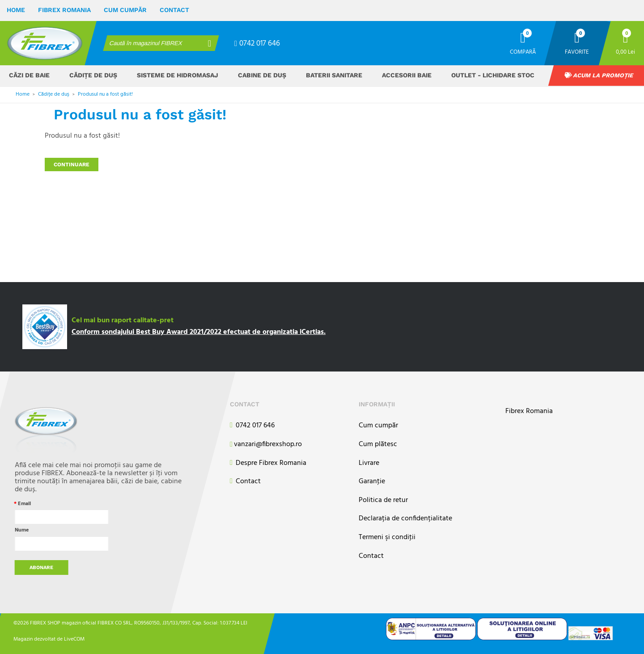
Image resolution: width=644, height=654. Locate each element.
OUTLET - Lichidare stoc (493, 75)
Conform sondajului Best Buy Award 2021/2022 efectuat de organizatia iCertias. (199, 332)
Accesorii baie (407, 75)
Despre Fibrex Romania (268, 463)
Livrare (369, 463)
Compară (523, 52)
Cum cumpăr (125, 10)
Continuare (72, 165)
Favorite (577, 52)
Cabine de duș (262, 75)
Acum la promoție (599, 75)
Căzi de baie (29, 75)
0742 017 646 (257, 44)
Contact (174, 10)
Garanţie (372, 482)
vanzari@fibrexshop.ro (266, 445)
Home (16, 10)
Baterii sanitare (334, 75)
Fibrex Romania (64, 10)
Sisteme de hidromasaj (178, 75)
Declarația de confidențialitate (405, 519)
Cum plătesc (378, 445)
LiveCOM (74, 639)
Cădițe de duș (93, 75)
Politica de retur (383, 500)
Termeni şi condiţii (387, 538)
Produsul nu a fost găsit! (105, 94)
